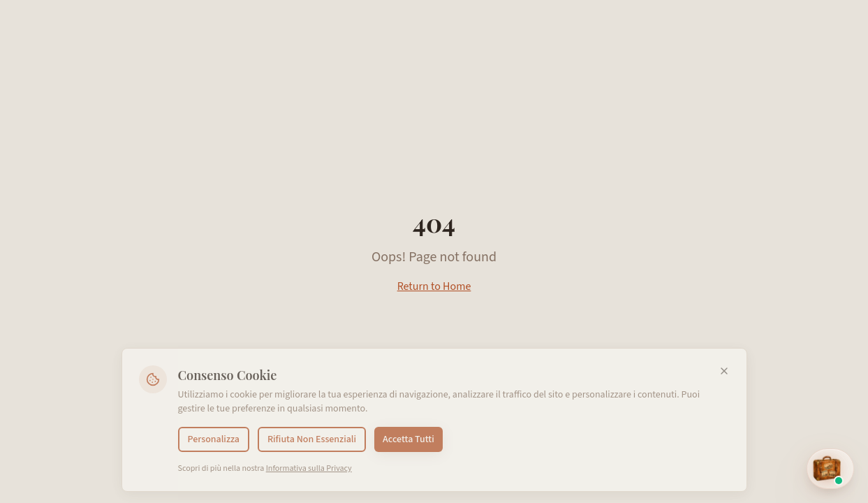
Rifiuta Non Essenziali (312, 439)
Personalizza (214, 439)
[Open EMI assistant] (830, 469)
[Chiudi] (724, 371)
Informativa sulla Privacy (309, 468)
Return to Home (434, 286)
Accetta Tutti (409, 439)
